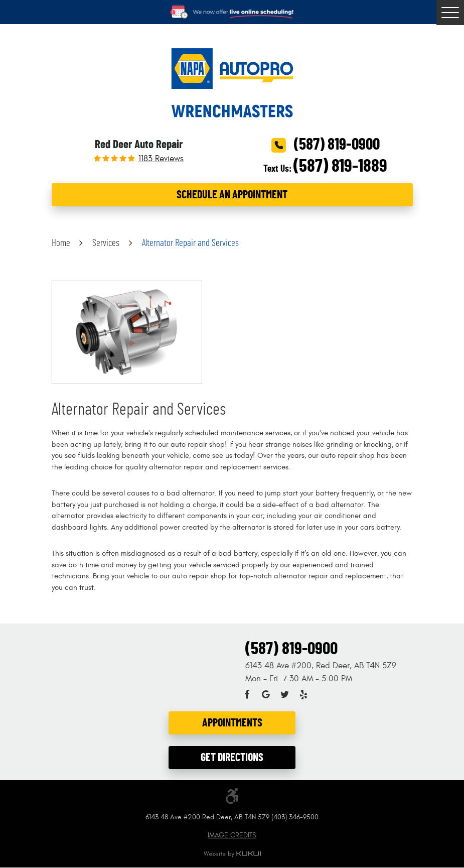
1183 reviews (161, 159)
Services (106, 243)
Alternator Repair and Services (190, 243)
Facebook (247, 695)
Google (266, 695)
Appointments (232, 723)
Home (61, 243)
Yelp (303, 695)
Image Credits (232, 836)
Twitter (285, 695)
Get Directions (232, 757)
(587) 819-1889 (340, 166)
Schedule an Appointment (232, 195)
